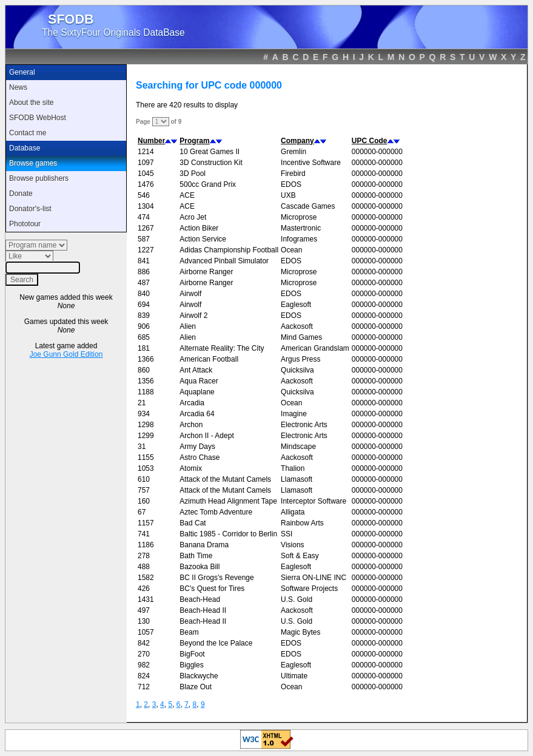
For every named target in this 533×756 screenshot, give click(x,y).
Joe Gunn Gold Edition (66, 354)
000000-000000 (377, 152)
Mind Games (301, 337)
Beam (189, 632)
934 (144, 414)
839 (144, 316)
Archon (191, 425)
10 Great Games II (210, 152)
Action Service (203, 239)
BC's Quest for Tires (212, 589)
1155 (146, 457)
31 (142, 447)
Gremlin (293, 152)
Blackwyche (199, 676)
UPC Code (370, 141)
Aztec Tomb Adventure (216, 512)
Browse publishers (39, 178)
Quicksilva (297, 370)
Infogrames (299, 239)
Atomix (191, 468)
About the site (31, 103)
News (18, 87)
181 (144, 348)
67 (142, 512)
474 (144, 217)
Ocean (291, 250)
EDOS (291, 184)
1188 (146, 392)
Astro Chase (199, 457)
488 (144, 567)
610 (144, 479)
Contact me (28, 133)
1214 (146, 152)
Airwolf (190, 294)
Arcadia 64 (197, 414)
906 (144, 326)
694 (144, 305)
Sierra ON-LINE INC (313, 578)
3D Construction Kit (211, 163)
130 (144, 621)
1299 (146, 436)
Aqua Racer (199, 381)
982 (144, 665)
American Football (209, 359)
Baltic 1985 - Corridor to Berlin (228, 534)
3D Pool (193, 174)
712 (144, 687)
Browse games (33, 163)
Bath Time (196, 556)
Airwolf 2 (193, 316)
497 (144, 610)
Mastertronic (301, 228)
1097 (146, 163)
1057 (146, 632)
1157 (146, 523)
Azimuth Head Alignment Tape (228, 501)
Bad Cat (193, 523)
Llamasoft (297, 479)
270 (144, 654)
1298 (146, 425)
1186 (146, 545)
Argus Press (300, 359)
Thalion (293, 468)
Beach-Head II (203, 610)
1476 (146, 184)
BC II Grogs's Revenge (216, 578)
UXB (288, 195)
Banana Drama (204, 545)
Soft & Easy (300, 556)
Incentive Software (311, 163)
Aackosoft (297, 326)
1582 (146, 578)
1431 (146, 599)
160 (144, 501)
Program (194, 141)
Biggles (191, 665)
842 (144, 643)
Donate (21, 194)
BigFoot (192, 654)
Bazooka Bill (199, 567)
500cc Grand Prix (208, 184)
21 (142, 403)
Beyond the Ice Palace (216, 643)
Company (297, 141)
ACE (187, 195)
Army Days (197, 447)
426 (144, 589)
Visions (292, 545)
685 (144, 337)
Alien (188, 326)
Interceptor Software (313, 501)
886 (144, 272)
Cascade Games (308, 206)
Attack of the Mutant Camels (225, 479)
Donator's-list (30, 209)
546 (144, 195)
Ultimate (294, 676)
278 (144, 556)
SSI (287, 534)
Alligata (293, 512)
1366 (146, 359)
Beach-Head (200, 599)
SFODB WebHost (38, 118)
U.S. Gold (297, 599)
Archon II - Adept (206, 436)
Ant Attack (196, 370)
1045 (146, 174)
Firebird (293, 174)
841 (144, 261)
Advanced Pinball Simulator (224, 261)
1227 (146, 250)
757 (144, 490)
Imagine (294, 414)
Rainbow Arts (302, 523)
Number (151, 141)
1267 (146, 228)
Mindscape (298, 447)
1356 (146, 381)
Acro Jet (193, 217)
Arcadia (192, 403)
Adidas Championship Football (229, 250)
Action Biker (199, 228)
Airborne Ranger (206, 272)
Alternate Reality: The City (222, 348)
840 (144, 294)
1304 (146, 206)
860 (144, 370)
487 (144, 283)
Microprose (299, 217)
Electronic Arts (304, 425)
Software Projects (309, 589)
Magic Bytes (300, 632)
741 (144, 534)
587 (144, 239)
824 (144, 676)
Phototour (25, 224)
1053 (146, 468)
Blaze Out (196, 687)
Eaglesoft (296, 305)
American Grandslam (315, 348)
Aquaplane (197, 392)
